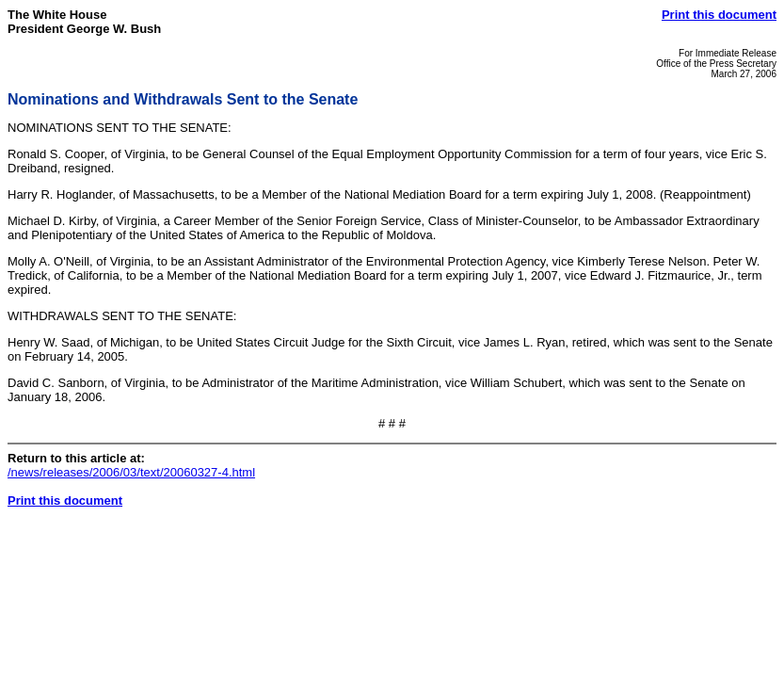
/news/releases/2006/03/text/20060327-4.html (131, 472)
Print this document (719, 15)
